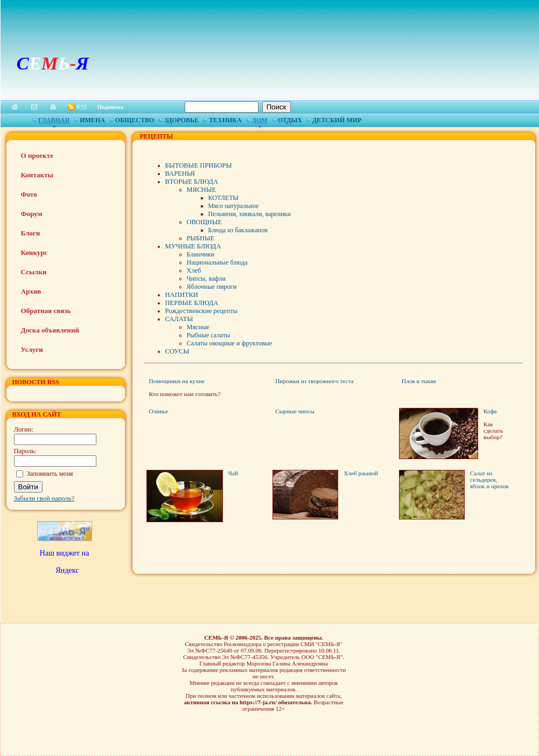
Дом (260, 120)
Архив (31, 291)
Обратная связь (46, 311)
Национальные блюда (217, 262)
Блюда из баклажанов (238, 230)
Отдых (290, 120)
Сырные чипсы (295, 411)
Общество (135, 120)
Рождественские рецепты (202, 311)
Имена (92, 120)
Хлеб (194, 271)
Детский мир (337, 120)
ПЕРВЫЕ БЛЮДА (192, 303)
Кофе (490, 411)
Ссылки (34, 272)
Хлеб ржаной (361, 473)
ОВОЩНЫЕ (204, 222)
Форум (32, 214)
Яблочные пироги (212, 287)
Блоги (31, 233)
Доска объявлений (50, 330)
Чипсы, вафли (206, 279)
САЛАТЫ (179, 319)
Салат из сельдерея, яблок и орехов (489, 480)
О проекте (37, 155)
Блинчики (201, 254)
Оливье (159, 411)
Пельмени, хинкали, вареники (250, 214)
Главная (54, 120)
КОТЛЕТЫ (224, 198)
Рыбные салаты (209, 335)
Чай (233, 473)
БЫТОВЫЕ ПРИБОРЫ (199, 165)
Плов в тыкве (419, 381)
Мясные (198, 327)
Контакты (37, 175)
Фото (29, 194)
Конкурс (34, 252)
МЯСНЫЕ (201, 190)
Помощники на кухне (177, 381)
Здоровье (181, 120)
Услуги (32, 349)
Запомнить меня (50, 474)
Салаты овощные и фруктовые (230, 343)
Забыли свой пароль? (44, 498)
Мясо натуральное (234, 206)
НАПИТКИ (182, 295)
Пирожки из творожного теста (314, 381)
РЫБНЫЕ (201, 238)
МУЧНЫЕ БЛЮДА (193, 246)
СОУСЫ (177, 351)
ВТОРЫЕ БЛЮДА (192, 182)
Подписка (111, 107)
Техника (225, 120)
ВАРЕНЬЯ (180, 174)
